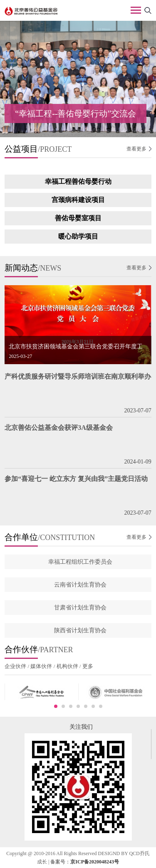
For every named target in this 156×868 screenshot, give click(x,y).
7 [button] (101, 706)
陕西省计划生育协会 (80, 630)
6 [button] (93, 706)
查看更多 (136, 149)
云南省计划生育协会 (80, 585)
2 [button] (63, 706)
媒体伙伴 (41, 666)
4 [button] (78, 706)
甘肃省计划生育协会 (80, 608)
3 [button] (71, 706)
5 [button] (86, 706)
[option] (78, 79)
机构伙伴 (67, 666)
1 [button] (56, 706)
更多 (87, 666)
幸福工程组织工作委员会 (80, 562)
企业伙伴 (16, 666)
